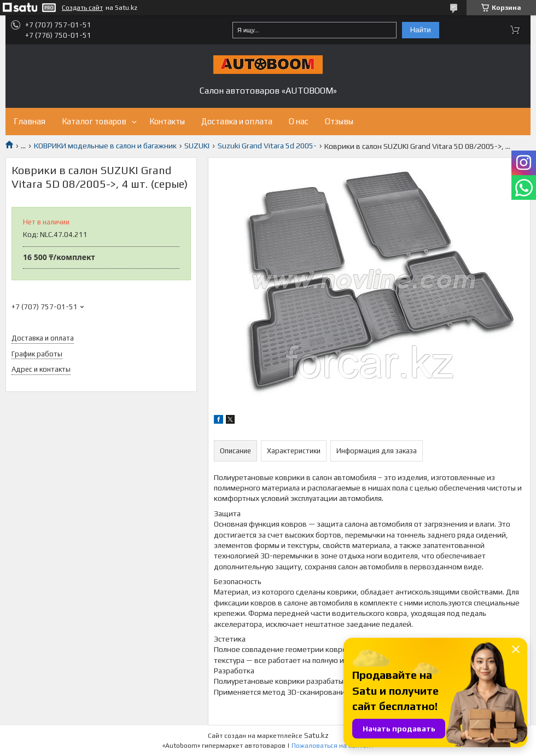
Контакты (167, 121)
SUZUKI (197, 146)
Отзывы (339, 121)
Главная (30, 121)
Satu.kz (316, 735)
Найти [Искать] (421, 30)
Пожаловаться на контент (333, 746)
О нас (299, 121)
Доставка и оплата (237, 121)
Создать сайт (82, 8)
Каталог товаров (94, 121)
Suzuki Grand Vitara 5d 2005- (267, 146)
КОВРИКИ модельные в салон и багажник (105, 146)
